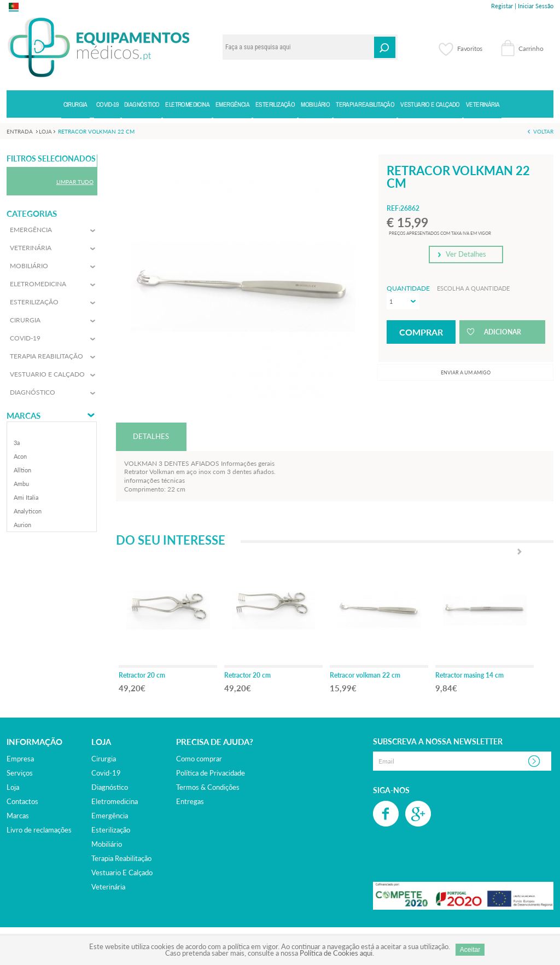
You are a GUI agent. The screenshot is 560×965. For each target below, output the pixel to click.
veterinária (108, 887)
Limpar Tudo (75, 182)
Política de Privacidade (211, 773)
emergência (110, 816)
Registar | (504, 6)
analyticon (28, 511)
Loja (13, 787)
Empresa (20, 759)
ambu (21, 484)
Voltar (543, 131)
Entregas (190, 801)
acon (20, 456)
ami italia (26, 497)
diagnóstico (110, 787)
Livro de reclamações (39, 830)
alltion (22, 470)
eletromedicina (115, 801)
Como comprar (199, 759)
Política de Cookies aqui (336, 953)
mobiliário (107, 844)
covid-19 (106, 773)
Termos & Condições (208, 787)
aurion (22, 525)
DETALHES (151, 436)
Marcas (24, 416)
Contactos (22, 801)
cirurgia (104, 759)
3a (17, 443)
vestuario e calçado (122, 872)
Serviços (20, 773)
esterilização (111, 830)
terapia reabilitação (121, 858)
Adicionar (503, 332)
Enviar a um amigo (466, 372)
